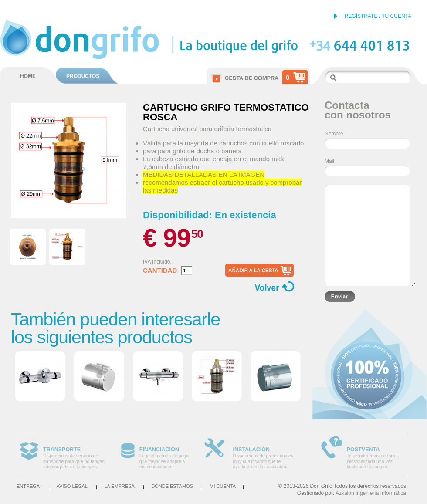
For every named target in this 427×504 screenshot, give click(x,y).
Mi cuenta (223, 486)
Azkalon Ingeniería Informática (371, 493)
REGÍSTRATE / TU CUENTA (378, 16)
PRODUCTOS (83, 76)
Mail (329, 161)
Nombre (334, 134)
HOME (28, 76)
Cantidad (160, 271)
